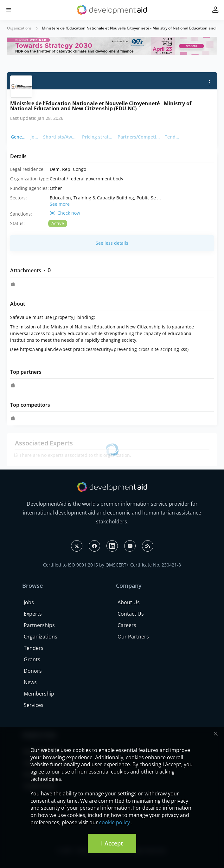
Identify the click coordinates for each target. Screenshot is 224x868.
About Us (129, 602)
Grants (32, 659)
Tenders (173, 137)
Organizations (19, 28)
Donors (33, 671)
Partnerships (39, 625)
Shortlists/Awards (61, 137)
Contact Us (131, 614)
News (30, 682)
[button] (9, 10)
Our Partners (133, 637)
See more (60, 204)
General (19, 137)
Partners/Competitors (139, 137)
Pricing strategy (98, 137)
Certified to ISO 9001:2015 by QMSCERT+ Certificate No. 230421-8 (112, 565)
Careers (127, 625)
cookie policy (115, 822)
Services (34, 705)
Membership (39, 694)
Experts (33, 614)
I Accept (112, 843)
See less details (112, 243)
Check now (69, 213)
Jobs (35, 137)
